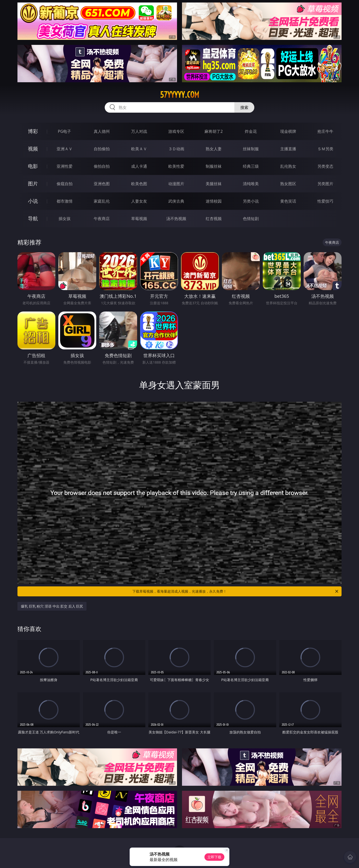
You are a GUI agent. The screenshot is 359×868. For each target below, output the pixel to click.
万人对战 (139, 131)
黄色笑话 (288, 201)
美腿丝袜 (214, 184)
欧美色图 (139, 184)
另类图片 (325, 184)
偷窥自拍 (65, 184)
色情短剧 (251, 219)
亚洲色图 (102, 184)
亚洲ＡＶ (65, 149)
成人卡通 (139, 166)
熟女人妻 (214, 149)
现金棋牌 (288, 131)
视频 (33, 149)
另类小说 (251, 201)
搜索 (244, 107)
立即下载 (214, 857)
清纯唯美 (251, 184)
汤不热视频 (176, 219)
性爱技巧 (325, 201)
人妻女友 (139, 201)
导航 (33, 218)
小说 (33, 201)
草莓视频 (139, 219)
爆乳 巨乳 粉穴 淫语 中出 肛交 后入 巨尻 (52, 606)
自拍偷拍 (102, 149)
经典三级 (251, 166)
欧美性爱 (176, 166)
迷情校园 (214, 201)
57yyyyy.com (180, 95)
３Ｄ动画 (176, 149)
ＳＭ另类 (325, 149)
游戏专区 (176, 131)
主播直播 (288, 149)
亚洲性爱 (65, 166)
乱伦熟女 (288, 166)
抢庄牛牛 (325, 131)
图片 (33, 184)
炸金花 (251, 131)
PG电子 (64, 131)
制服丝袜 (214, 166)
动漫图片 (176, 184)
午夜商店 (102, 219)
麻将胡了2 (214, 131)
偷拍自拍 (102, 166)
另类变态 (325, 166)
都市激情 (65, 201)
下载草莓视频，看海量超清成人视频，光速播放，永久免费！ (236, 591)
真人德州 (102, 131)
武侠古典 (176, 201)
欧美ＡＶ (139, 149)
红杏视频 (214, 219)
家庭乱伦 (102, 201)
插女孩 (65, 219)
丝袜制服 (251, 149)
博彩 (33, 131)
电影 (33, 166)
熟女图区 (288, 184)
